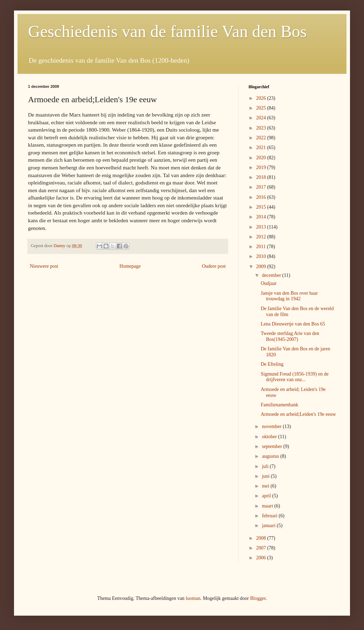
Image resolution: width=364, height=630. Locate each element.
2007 (262, 548)
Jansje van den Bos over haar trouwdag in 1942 (289, 296)
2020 (262, 158)
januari (269, 526)
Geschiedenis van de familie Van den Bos (167, 31)
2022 (262, 138)
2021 (262, 148)
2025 (262, 108)
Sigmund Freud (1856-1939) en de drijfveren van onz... (295, 377)
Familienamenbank (279, 405)
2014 (262, 217)
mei (266, 486)
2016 (262, 197)
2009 (262, 267)
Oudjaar (269, 283)
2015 (262, 207)
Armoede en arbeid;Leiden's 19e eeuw (298, 414)
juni (266, 476)
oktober (270, 437)
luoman (193, 598)
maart (268, 506)
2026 (262, 98)
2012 (262, 237)
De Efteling (272, 364)
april (267, 496)
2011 (262, 247)
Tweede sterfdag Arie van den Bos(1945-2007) (290, 336)
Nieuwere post (44, 266)
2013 (262, 227)
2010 (262, 256)
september (272, 446)
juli (266, 466)
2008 (262, 538)
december (272, 275)
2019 (262, 167)
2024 (262, 118)
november (272, 426)
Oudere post (214, 266)
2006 (262, 558)
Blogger (258, 598)
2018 (262, 177)
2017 (262, 187)
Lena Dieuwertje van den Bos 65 (293, 324)
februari (270, 516)
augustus (271, 456)
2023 (262, 128)
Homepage (130, 266)
